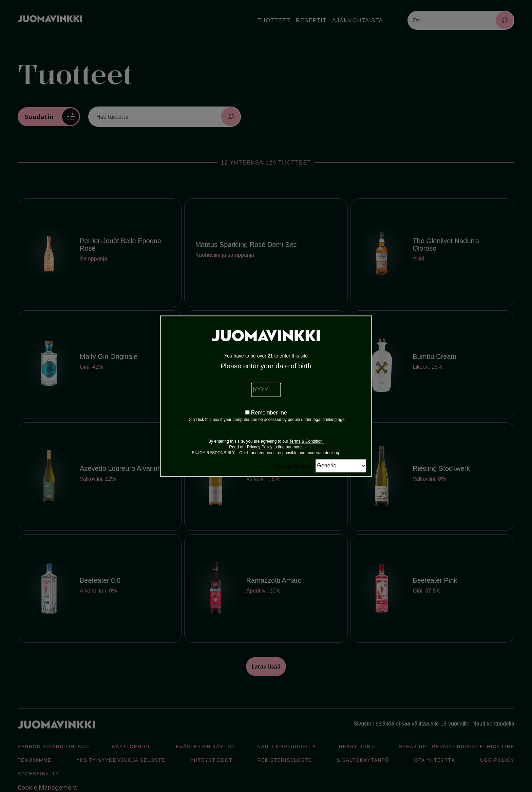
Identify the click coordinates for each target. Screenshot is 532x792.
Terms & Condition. (307, 441)
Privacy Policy (260, 447)
